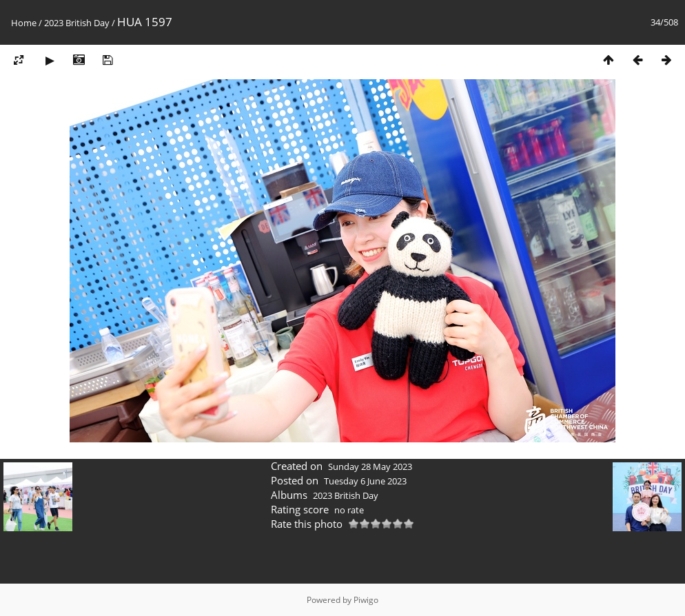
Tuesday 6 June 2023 (365, 481)
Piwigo (366, 600)
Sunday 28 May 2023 (370, 466)
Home (24, 23)
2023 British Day (77, 23)
